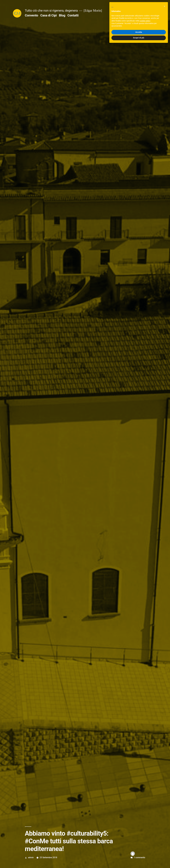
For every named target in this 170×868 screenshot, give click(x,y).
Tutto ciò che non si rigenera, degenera (51, 11)
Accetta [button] (139, 855)
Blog (62, 15)
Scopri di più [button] (139, 861)
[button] (165, 829)
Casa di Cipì (48, 15)
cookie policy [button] (145, 844)
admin (31, 857)
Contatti (73, 15)
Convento (31, 15)
